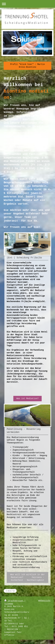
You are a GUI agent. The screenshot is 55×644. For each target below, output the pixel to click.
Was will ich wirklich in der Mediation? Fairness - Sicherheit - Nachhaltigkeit (27, 577)
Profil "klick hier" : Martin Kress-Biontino (27, 66)
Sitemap (9, 604)
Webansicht (44, 601)
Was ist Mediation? (27, 398)
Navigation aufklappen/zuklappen (27, 4)
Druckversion (14, 601)
